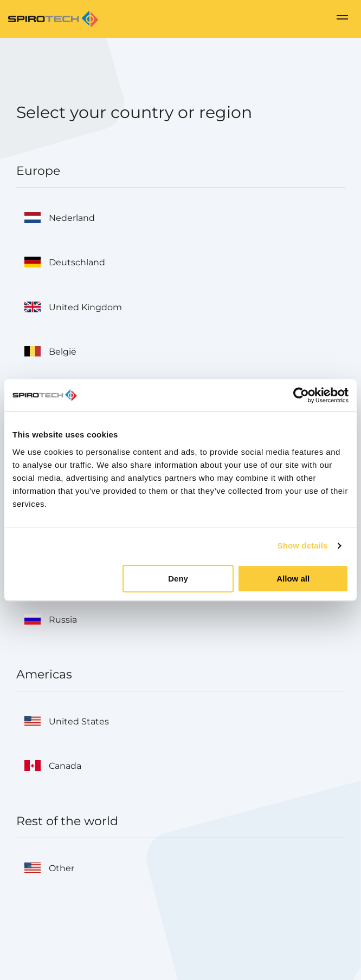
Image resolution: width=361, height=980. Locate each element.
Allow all (293, 579)
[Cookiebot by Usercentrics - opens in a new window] (301, 395)
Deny (178, 579)
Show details (303, 545)
